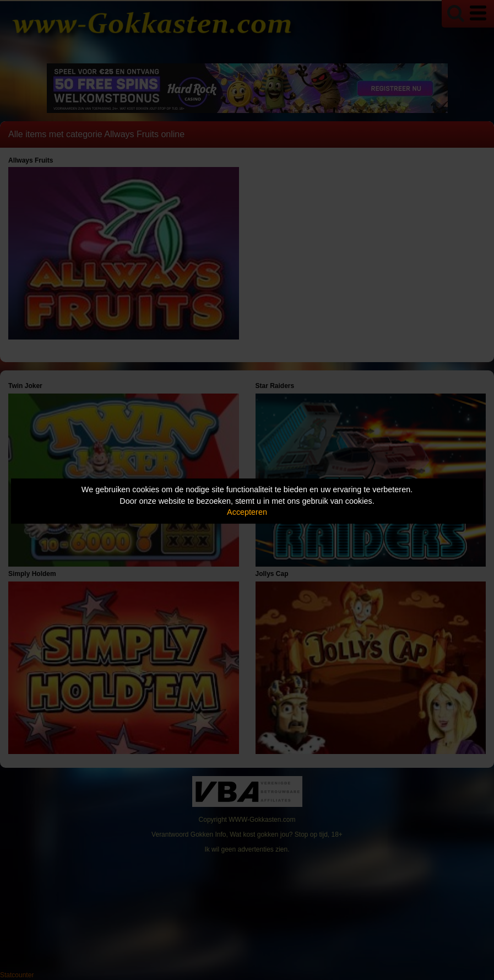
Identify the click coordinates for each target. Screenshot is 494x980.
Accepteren (247, 512)
